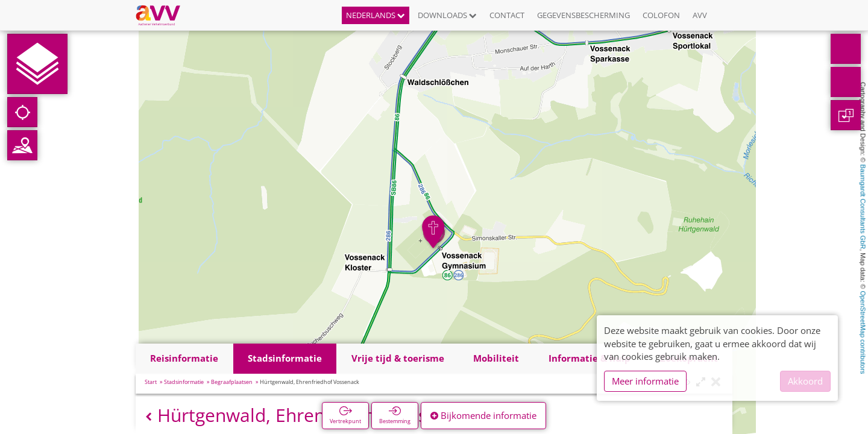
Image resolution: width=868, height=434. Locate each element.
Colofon (661, 15)
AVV (700, 15)
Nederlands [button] (376, 15)
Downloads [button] (447, 15)
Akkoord (805, 381)
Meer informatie (645, 381)
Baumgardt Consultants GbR (863, 207)
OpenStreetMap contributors (863, 332)
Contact (507, 15)
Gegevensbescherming (583, 15)
